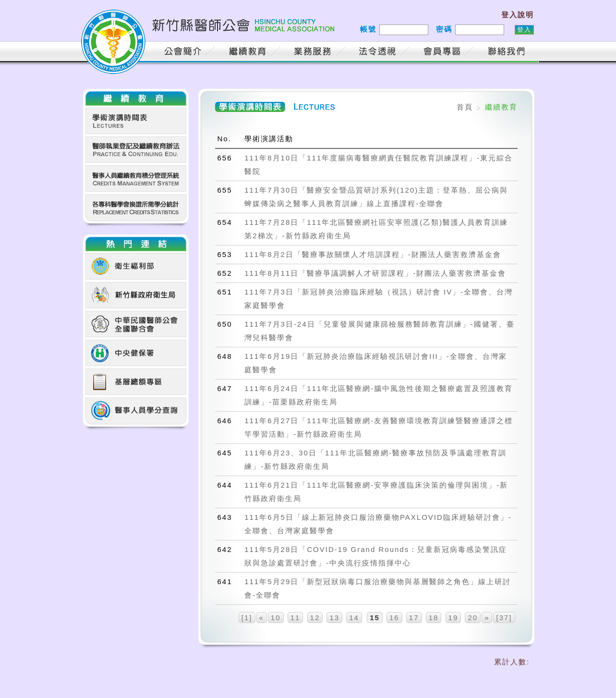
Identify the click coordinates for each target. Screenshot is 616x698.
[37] (504, 618)
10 (276, 618)
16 (394, 618)
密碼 (444, 29)
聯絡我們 (508, 53)
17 (414, 618)
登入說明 (518, 15)
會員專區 (444, 53)
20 (473, 618)
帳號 (368, 29)
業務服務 (314, 53)
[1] (247, 618)
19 (453, 618)
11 (296, 618)
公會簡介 (184, 53)
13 (334, 618)
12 (315, 618)
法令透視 (379, 53)
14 (354, 618)
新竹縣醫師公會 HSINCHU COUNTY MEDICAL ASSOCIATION (210, 31)
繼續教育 (249, 53)
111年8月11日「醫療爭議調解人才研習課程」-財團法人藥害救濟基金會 (375, 273)
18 (434, 618)
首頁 (139, 53)
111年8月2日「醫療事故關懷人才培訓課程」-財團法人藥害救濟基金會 (373, 254)
